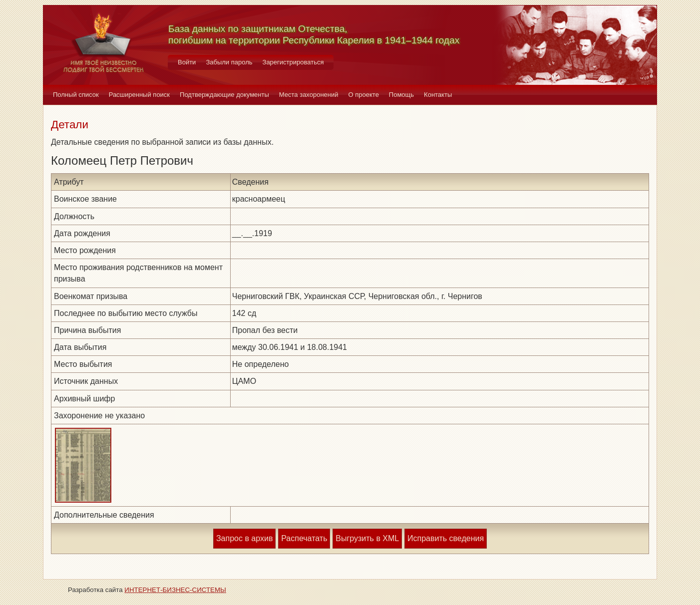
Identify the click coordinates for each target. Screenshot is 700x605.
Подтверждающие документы (224, 95)
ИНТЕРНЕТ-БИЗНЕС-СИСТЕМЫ (175, 590)
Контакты (438, 95)
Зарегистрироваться (293, 62)
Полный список (76, 95)
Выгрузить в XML (367, 538)
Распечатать (304, 538)
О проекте (364, 95)
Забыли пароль (229, 62)
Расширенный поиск (139, 95)
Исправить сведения (446, 538)
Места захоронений (309, 95)
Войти (187, 62)
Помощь (401, 95)
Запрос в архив (244, 538)
